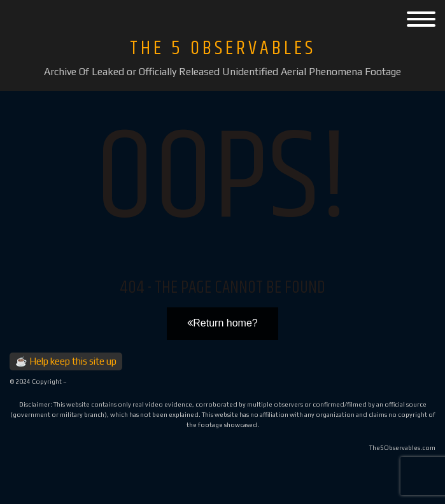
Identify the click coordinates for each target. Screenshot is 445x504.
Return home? (222, 323)
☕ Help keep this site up (66, 361)
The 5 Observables (223, 48)
